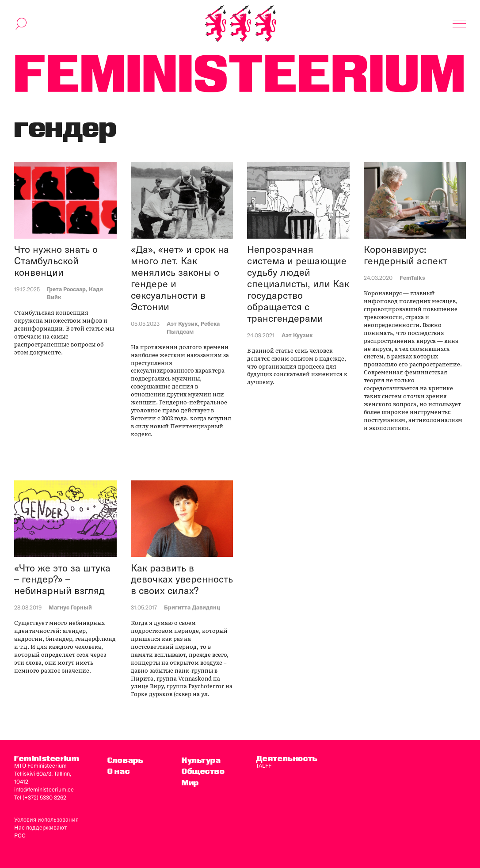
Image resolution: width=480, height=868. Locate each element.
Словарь (125, 760)
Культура (201, 760)
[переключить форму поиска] (21, 24)
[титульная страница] (240, 24)
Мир (190, 782)
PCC (20, 835)
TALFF (264, 765)
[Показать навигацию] (459, 24)
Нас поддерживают (40, 827)
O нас (118, 771)
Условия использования (46, 819)
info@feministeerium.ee (44, 789)
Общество (203, 771)
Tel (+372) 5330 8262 (40, 797)
